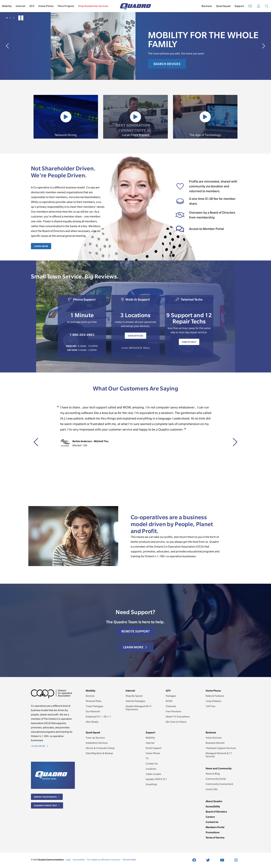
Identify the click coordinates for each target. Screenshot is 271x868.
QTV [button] (32, 6)
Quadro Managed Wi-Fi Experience (139, 708)
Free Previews (173, 711)
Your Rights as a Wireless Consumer (104, 860)
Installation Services (97, 743)
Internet (150, 743)
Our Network (93, 711)
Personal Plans (94, 701)
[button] (7, 18)
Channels (171, 706)
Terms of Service (215, 837)
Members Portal (215, 827)
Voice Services (214, 738)
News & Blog (213, 774)
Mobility (150, 738)
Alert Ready (92, 722)
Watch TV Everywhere (178, 717)
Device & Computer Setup (100, 748)
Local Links (212, 789)
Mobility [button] (7, 6)
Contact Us (152, 764)
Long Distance (213, 701)
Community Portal (216, 779)
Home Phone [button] (46, 6)
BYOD (169, 701)
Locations (151, 769)
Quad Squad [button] (223, 6)
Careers (210, 817)
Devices (90, 696)
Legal (68, 860)
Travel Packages (94, 706)
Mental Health (129, 860)
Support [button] (239, 6)
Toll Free (211, 706)
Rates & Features (215, 696)
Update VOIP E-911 (156, 779)
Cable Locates (153, 774)
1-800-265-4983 (82, 335)
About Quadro (214, 801)
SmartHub (151, 784)
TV (147, 758)
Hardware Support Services (221, 748)
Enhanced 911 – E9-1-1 (98, 717)
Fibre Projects (66, 6)
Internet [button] (21, 6)
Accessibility (213, 806)
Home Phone (153, 753)
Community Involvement (219, 784)
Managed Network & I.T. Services (219, 755)
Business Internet (215, 743)
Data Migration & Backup (99, 753)
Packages (171, 696)
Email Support (154, 748)
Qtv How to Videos (176, 722)
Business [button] (207, 6)
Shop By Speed (134, 696)
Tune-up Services (95, 738)
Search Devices (167, 64)
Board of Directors (216, 812)
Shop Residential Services (93, 6)
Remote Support (136, 631)
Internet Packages (135, 701)
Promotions (213, 832)
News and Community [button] (219, 768)
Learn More (41, 246)
